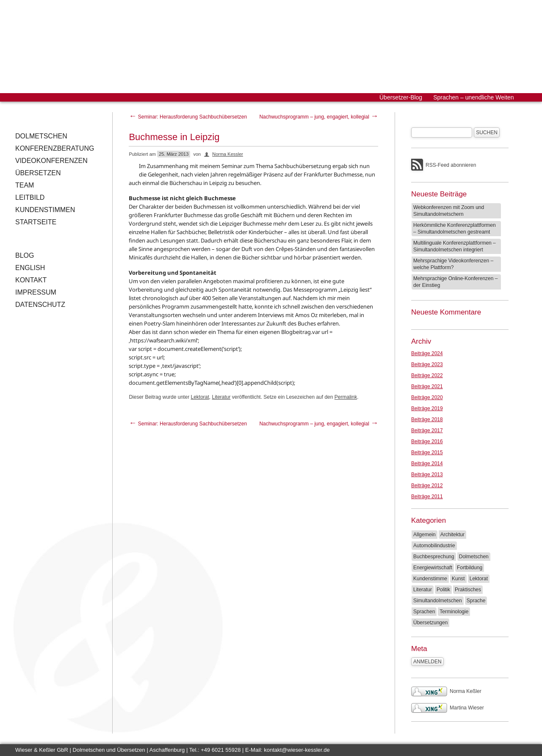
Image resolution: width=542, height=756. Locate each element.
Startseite (36, 222)
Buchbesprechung (434, 557)
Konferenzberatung (55, 148)
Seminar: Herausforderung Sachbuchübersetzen (188, 117)
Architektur (452, 535)
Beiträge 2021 (427, 386)
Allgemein (424, 535)
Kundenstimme (430, 579)
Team (25, 185)
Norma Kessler (228, 154)
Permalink (346, 397)
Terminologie (454, 612)
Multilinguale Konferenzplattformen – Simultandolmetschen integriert (455, 246)
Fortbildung (470, 568)
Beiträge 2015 (427, 452)
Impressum (36, 292)
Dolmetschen (41, 136)
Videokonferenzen (51, 161)
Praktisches (468, 590)
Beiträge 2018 (427, 419)
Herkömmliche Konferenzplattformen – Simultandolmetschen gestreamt (455, 229)
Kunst (458, 579)
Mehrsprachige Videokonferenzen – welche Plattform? (453, 264)
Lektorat (200, 397)
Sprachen (424, 612)
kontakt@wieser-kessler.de (297, 750)
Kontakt (31, 280)
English (30, 268)
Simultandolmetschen (438, 601)
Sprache (476, 601)
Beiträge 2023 (427, 364)
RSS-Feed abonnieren (451, 165)
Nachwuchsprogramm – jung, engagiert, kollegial (319, 117)
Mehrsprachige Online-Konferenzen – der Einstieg (455, 282)
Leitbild (30, 197)
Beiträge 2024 (427, 353)
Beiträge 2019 (427, 408)
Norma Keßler (446, 691)
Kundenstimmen (45, 210)
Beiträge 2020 (427, 397)
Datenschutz (40, 305)
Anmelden (427, 662)
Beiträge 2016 (427, 441)
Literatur (221, 397)
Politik (443, 590)
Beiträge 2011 (427, 497)
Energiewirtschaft (433, 568)
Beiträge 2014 (427, 464)
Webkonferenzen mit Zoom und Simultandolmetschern (449, 211)
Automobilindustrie (434, 546)
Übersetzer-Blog (401, 97)
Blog (25, 255)
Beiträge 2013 (427, 475)
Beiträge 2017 (427, 430)
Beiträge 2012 (427, 486)
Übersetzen (38, 173)
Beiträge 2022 (427, 375)
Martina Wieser (448, 708)
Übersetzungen (430, 623)
